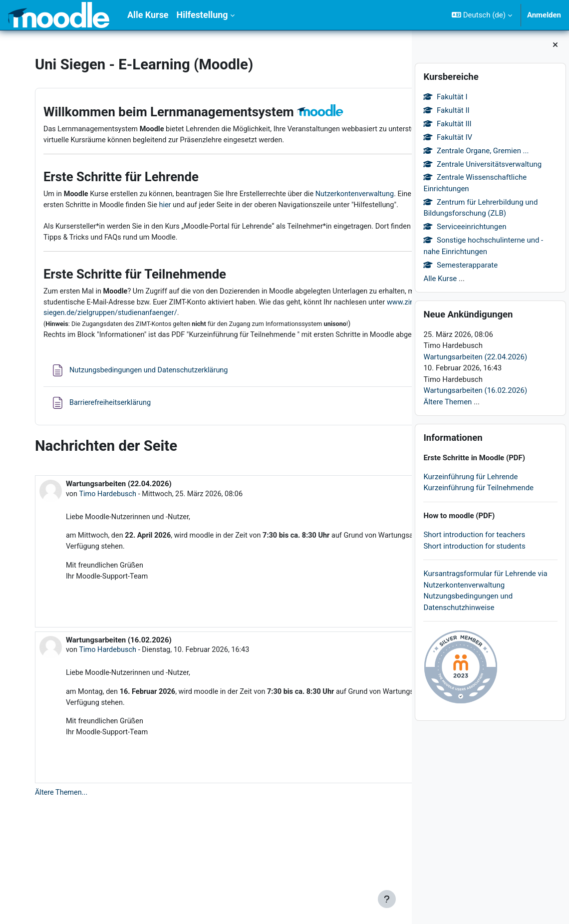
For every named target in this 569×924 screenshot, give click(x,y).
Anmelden (544, 15)
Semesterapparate (460, 265)
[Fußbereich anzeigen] (387, 899)
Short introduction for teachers (474, 535)
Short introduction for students (474, 546)
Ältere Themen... (63, 863)
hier (364, 233)
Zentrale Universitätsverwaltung (482, 164)
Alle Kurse (440, 279)
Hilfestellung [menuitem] (202, 15)
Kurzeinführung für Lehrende (470, 477)
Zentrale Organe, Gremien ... (476, 151)
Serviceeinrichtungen (465, 227)
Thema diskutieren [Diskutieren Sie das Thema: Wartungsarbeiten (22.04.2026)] (308, 684)
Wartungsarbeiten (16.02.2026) (475, 390)
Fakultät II (446, 110)
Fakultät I (445, 97)
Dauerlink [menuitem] (364, 668)
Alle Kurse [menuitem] (148, 15)
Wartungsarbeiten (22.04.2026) (475, 357)
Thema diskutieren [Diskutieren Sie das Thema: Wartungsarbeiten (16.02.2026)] (308, 843)
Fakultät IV (448, 137)
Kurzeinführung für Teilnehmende (478, 488)
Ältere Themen (447, 402)
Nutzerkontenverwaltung (85, 233)
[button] (482, 15)
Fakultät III (447, 124)
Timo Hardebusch (110, 559)
